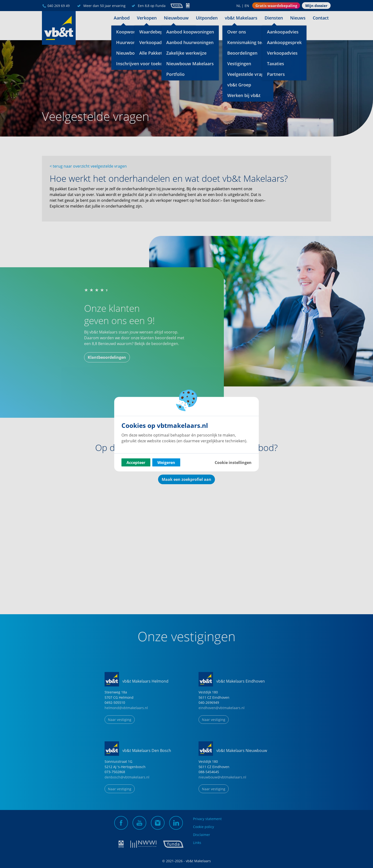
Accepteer (136, 462)
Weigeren (166, 462)
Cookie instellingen (233, 462)
